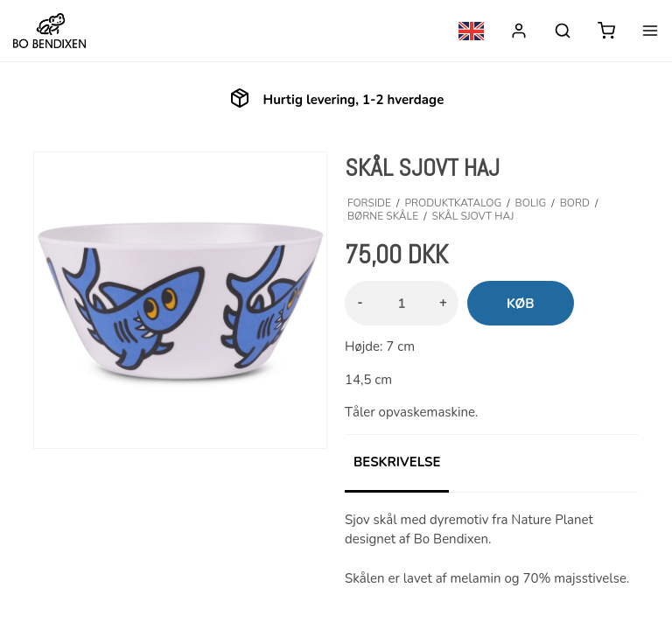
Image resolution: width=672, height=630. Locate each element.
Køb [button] (521, 304)
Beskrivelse (397, 462)
